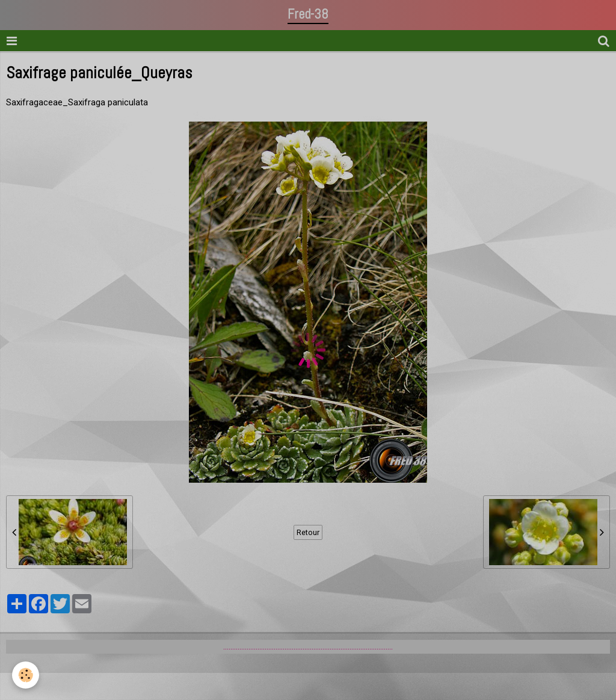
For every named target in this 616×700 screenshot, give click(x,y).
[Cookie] (26, 675)
